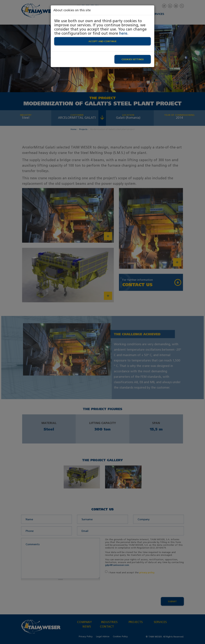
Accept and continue (102, 41)
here (123, 33)
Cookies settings (133, 59)
